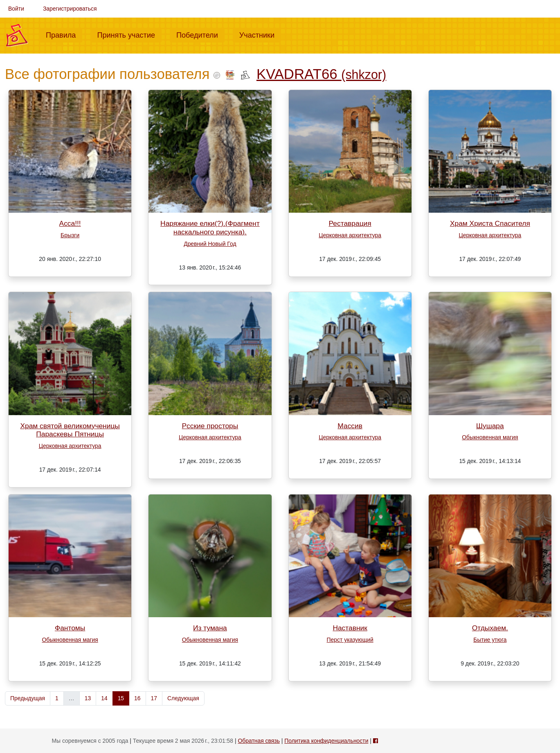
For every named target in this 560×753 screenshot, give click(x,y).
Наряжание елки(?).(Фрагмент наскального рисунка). (210, 228)
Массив (350, 426)
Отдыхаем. (490, 628)
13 (88, 698)
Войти (16, 9)
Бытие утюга (490, 640)
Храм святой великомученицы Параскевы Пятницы (70, 430)
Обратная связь (259, 741)
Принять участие (129, 34)
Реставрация (350, 223)
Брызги (70, 235)
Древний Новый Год (210, 244)
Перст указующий (350, 640)
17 (154, 698)
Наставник (350, 628)
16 (137, 698)
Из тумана (210, 628)
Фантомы (70, 628)
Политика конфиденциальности (326, 741)
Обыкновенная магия (490, 437)
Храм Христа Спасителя (490, 223)
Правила (64, 34)
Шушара (490, 426)
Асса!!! (70, 223)
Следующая (183, 698)
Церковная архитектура (350, 235)
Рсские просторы (210, 426)
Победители (200, 34)
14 (104, 698)
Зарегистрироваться (70, 9)
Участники (260, 34)
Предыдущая (28, 698)
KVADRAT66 (321, 74)
